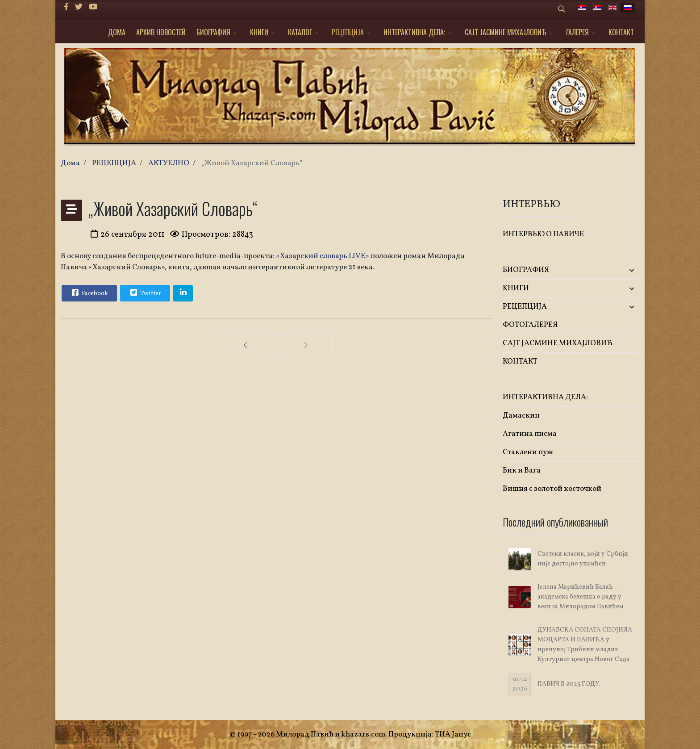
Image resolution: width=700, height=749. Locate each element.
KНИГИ (259, 32)
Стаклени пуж (528, 452)
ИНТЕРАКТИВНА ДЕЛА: (414, 32)
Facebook (89, 293)
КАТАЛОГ (300, 32)
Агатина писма (530, 434)
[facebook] (66, 7)
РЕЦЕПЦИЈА (348, 32)
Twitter (145, 293)
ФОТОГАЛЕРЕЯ (530, 325)
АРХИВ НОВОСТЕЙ (161, 32)
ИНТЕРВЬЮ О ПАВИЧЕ (543, 234)
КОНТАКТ (621, 32)
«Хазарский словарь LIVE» (323, 256)
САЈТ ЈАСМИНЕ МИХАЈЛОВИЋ (506, 32)
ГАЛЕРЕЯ (577, 32)
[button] (617, 270)
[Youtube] (93, 7)
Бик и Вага (522, 471)
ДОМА (117, 32)
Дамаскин (521, 416)
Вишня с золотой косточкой (552, 489)
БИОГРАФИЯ (213, 32)
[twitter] (79, 7)
